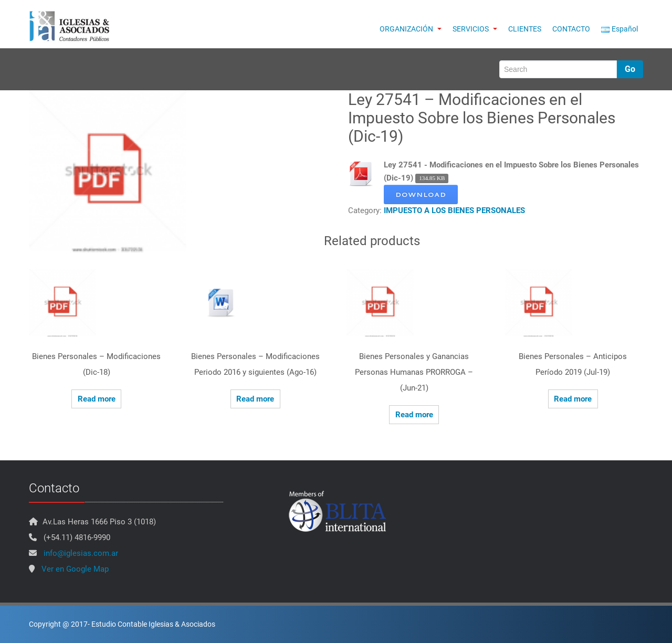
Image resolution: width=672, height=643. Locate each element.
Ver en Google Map (75, 569)
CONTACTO (571, 29)
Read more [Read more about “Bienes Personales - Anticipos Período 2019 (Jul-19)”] (573, 399)
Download (421, 194)
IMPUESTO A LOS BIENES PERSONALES (454, 210)
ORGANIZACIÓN (411, 29)
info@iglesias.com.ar (81, 553)
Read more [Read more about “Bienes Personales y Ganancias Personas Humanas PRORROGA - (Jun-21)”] (414, 415)
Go (630, 69)
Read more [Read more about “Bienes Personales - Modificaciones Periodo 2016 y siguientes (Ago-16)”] (255, 399)
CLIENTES (525, 29)
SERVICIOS (475, 29)
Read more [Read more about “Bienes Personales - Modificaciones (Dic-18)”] (97, 399)
